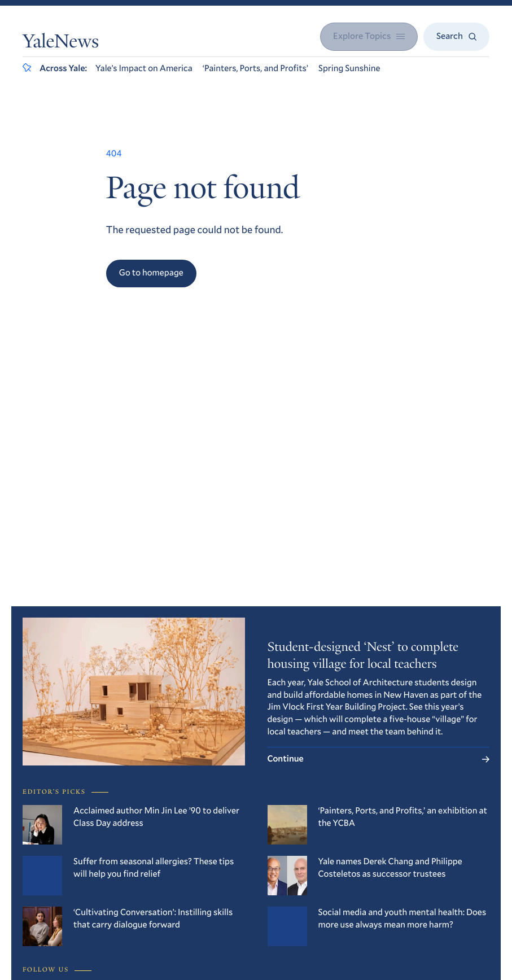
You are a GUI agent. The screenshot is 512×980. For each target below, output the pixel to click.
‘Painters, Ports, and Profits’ (255, 68)
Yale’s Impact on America (144, 68)
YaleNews (61, 43)
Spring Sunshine (349, 68)
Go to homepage (151, 273)
